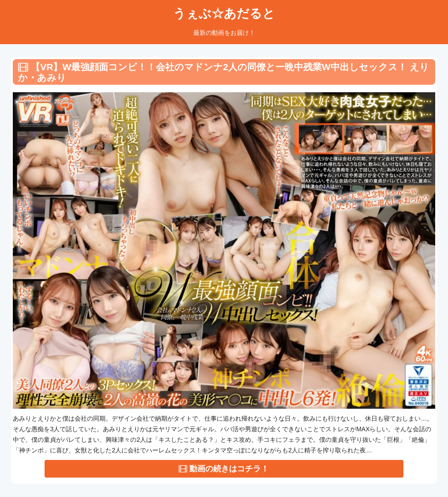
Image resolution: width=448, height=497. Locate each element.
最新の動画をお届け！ (224, 33)
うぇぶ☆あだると (224, 13)
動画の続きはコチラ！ (224, 469)
